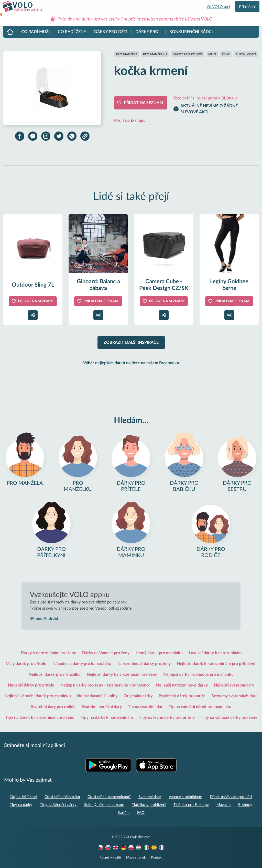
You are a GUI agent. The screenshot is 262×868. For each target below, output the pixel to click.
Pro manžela (127, 54)
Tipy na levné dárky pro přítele (167, 718)
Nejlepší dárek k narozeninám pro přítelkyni (217, 664)
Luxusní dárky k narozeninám (215, 653)
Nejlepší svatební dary (234, 685)
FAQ (141, 813)
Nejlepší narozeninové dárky (182, 685)
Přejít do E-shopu (130, 120)
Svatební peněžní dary (102, 707)
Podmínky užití (110, 858)
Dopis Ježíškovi (24, 797)
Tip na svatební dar (145, 707)
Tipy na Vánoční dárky (58, 805)
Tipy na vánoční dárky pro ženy (229, 718)
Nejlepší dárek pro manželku (55, 674)
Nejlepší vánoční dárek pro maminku (38, 696)
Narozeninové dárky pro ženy (144, 664)
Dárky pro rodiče (188, 54)
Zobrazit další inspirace (131, 342)
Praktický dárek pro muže (182, 696)
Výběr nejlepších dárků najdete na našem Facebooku (131, 363)
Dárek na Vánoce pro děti (231, 797)
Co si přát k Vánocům (62, 797)
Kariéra (124, 813)
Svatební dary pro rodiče (53, 707)
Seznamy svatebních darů (235, 696)
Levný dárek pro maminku (159, 653)
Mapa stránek (136, 858)
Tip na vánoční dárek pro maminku (200, 707)
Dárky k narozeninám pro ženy (48, 653)
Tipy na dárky (21, 805)
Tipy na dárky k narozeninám (107, 718)
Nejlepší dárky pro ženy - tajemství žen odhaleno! (105, 685)
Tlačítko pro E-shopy (191, 805)
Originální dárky (138, 696)
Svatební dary (150, 797)
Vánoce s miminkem (185, 797)
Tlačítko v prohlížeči (149, 805)
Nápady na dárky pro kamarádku (82, 664)
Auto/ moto (246, 54)
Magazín (223, 805)
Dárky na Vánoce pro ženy (106, 653)
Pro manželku (155, 54)
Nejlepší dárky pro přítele (31, 685)
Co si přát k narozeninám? (109, 797)
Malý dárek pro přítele (26, 664)
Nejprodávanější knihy (97, 696)
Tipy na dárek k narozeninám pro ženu (40, 718)
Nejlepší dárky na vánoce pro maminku (198, 674)
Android (51, 619)
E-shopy (245, 805)
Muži (212, 54)
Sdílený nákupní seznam (104, 805)
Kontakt (157, 858)
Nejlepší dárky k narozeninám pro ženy (122, 674)
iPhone (36, 619)
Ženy (226, 54)
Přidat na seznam (144, 103)
